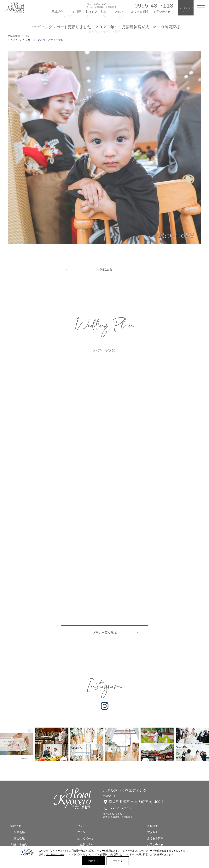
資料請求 (153, 826)
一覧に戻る (105, 269)
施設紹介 (57, 12)
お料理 (77, 12)
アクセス (153, 832)
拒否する (118, 861)
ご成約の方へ (85, 845)
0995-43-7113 (154, 6)
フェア (81, 826)
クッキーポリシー (55, 854)
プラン (119, 12)
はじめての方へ (87, 838)
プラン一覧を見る (105, 633)
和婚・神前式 (19, 845)
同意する (93, 861)
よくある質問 (139, 12)
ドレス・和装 (98, 12)
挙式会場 (19, 832)
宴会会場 (19, 838)
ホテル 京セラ (15, 8)
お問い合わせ (162, 12)
